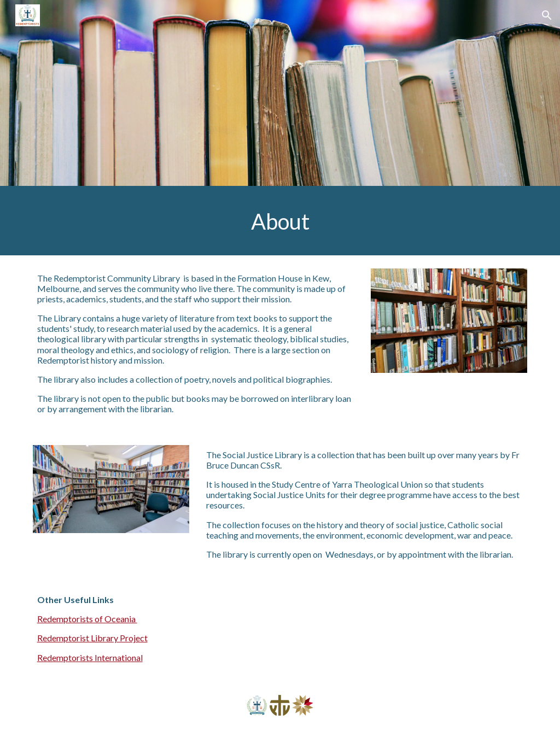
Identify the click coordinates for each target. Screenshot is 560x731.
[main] (280, 221)
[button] (547, 15)
